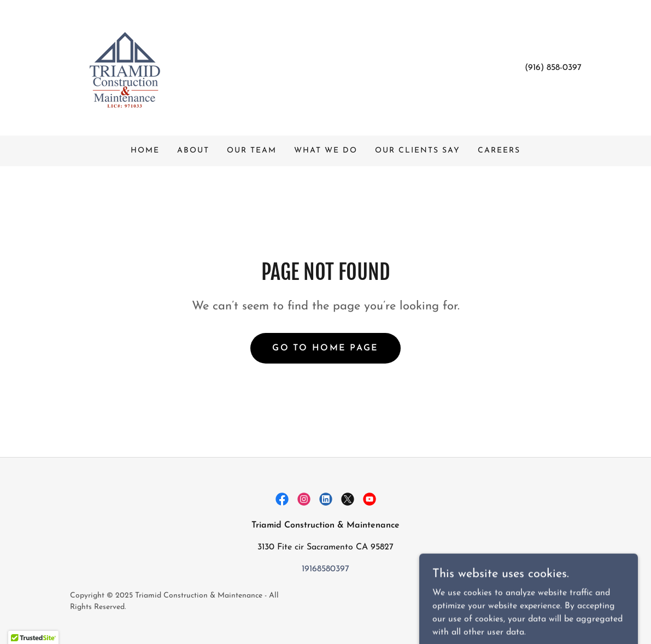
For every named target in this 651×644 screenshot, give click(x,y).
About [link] (193, 151)
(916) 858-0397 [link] (553, 68)
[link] (125, 67)
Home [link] (145, 151)
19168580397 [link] (325, 569)
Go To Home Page (325, 348)
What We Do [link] (326, 151)
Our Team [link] (252, 151)
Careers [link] (499, 151)
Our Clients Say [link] (418, 151)
